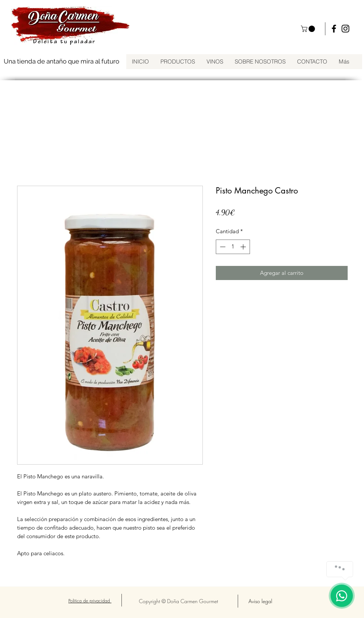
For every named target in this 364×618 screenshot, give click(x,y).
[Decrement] (222, 247)
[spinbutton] (233, 247)
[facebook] (334, 29)
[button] (309, 29)
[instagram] (345, 29)
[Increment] (244, 247)
